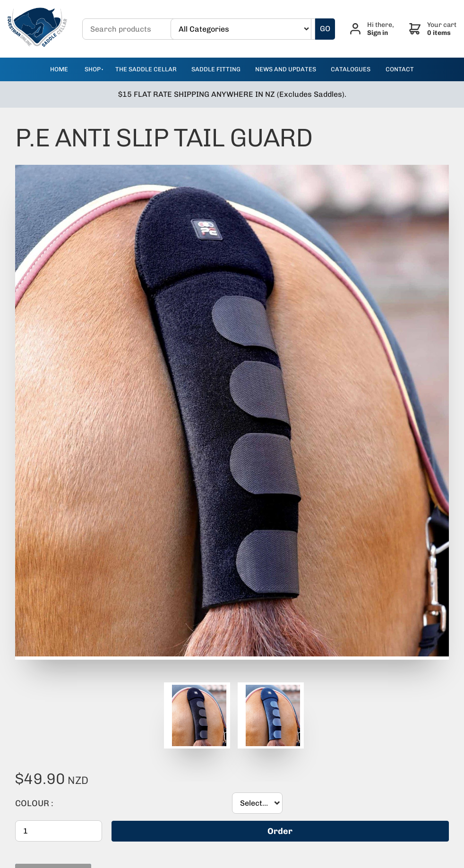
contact (400, 69)
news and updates (286, 69)
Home (59, 69)
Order (280, 831)
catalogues (351, 69)
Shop (93, 69)
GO (325, 29)
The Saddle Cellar (146, 69)
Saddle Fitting (216, 69)
